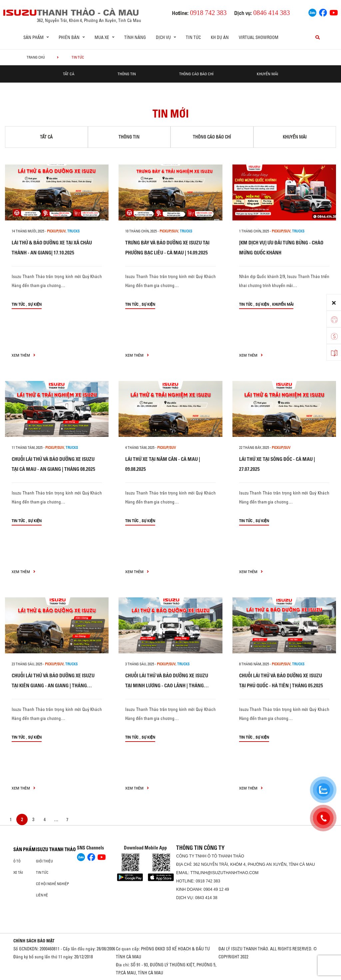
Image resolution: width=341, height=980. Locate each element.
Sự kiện (35, 304)
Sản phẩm (24, 849)
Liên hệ (42, 895)
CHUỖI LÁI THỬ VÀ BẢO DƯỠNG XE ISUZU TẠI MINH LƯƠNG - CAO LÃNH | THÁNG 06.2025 (167, 685)
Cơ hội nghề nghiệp (52, 884)
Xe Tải (18, 872)
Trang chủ (36, 57)
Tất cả (69, 74)
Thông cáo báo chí (196, 74)
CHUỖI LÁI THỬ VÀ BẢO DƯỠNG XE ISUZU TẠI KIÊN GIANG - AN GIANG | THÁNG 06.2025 (53, 685)
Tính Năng (135, 37)
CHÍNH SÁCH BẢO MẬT (34, 941)
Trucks (73, 231)
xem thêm (23, 355)
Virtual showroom (259, 37)
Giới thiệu (44, 861)
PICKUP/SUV (56, 231)
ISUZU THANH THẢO (56, 849)
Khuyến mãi (267, 74)
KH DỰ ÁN (220, 37)
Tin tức (193, 37)
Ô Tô (17, 861)
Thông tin (127, 74)
